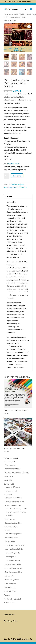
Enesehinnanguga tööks (14, 534)
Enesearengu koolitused (14, 498)
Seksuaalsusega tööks (10, 187)
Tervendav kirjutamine (13, 469)
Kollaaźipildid (9, 484)
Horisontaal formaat (12, 487)
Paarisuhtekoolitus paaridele (17, 508)
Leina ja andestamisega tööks (16, 545)
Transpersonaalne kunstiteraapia (17, 472)
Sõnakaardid (10, 576)
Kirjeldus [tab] (9, 197)
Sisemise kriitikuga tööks (14, 568)
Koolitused (8, 495)
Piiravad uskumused (12, 560)
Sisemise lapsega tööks (13, 572)
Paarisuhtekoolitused (13, 505)
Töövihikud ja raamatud (12, 599)
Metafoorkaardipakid (17, 14)
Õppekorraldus (9, 615)
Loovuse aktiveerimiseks (14, 549)
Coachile (8, 530)
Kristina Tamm (14, 164)
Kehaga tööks (10, 541)
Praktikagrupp (10, 519)
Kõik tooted (8, 480)
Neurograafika (10, 465)
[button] (29, 27)
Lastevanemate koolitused (15, 502)
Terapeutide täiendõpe (13, 523)
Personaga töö (10, 557)
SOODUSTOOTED (22, 187)
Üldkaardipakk (10, 584)
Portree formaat (11, 491)
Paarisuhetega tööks (12, 553)
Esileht (6, 14)
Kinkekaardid (8, 476)
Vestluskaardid (10, 587)
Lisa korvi (17, 176)
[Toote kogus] (6, 176)
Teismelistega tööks (12, 580)
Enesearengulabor (10, 462)
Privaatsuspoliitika (11, 621)
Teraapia (7, 595)
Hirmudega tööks (11, 537)
